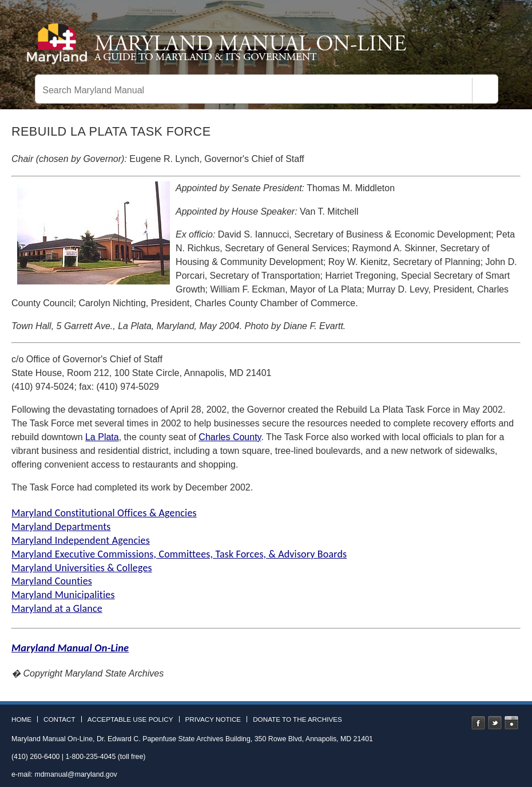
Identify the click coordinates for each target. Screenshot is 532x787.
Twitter (495, 723)
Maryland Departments (61, 527)
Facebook (478, 723)
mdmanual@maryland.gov (76, 774)
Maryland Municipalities (63, 595)
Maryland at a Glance (57, 608)
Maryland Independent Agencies (81, 540)
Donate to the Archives (297, 719)
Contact (59, 719)
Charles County (230, 437)
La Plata (102, 437)
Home (21, 719)
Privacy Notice (213, 719)
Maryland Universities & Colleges (82, 568)
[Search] (485, 90)
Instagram (511, 723)
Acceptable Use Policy (130, 719)
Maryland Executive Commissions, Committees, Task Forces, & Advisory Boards (179, 554)
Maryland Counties (52, 581)
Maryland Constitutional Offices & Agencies (104, 513)
